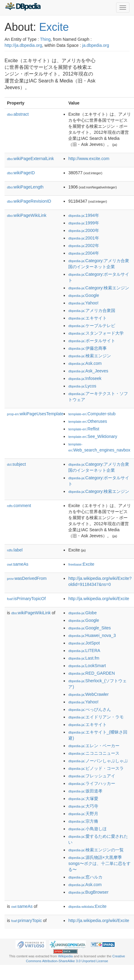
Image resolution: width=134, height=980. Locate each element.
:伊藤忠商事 (87, 348)
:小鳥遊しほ (87, 829)
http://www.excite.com (89, 159)
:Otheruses (88, 421)
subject (16, 464)
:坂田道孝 (85, 791)
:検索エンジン (89, 356)
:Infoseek (85, 378)
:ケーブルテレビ (92, 326)
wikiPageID (21, 173)
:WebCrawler (88, 694)
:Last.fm (84, 658)
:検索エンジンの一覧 (96, 850)
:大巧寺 (83, 806)
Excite (54, 27)
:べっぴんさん (89, 709)
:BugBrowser (88, 892)
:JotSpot (84, 643)
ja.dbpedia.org (96, 45)
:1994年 (84, 215)
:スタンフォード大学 (96, 333)
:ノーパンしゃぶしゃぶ (98, 761)
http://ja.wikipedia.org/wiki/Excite (99, 599)
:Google (84, 295)
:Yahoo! (83, 303)
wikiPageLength (25, 187)
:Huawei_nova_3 (92, 635)
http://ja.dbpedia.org (23, 45)
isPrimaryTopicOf (26, 599)
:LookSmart (87, 666)
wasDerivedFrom (27, 578)
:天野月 (83, 814)
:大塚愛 (83, 798)
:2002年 (84, 246)
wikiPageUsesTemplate (35, 414)
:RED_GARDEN (91, 673)
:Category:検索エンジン (99, 288)
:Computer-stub (92, 414)
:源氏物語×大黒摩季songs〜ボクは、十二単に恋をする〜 (99, 863)
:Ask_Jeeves (88, 371)
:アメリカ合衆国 (92, 310)
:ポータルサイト (92, 341)
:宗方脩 (83, 821)
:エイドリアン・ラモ (96, 717)
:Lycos (82, 386)
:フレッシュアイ (92, 776)
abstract (18, 114)
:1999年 (84, 223)
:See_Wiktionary (93, 436)
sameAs (18, 564)
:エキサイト (87, 318)
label (15, 550)
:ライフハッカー (92, 783)
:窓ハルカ (85, 877)
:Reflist (84, 429)
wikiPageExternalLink (30, 159)
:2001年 (84, 238)
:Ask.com (85, 363)
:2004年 (84, 253)
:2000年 (84, 230)
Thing (45, 39)
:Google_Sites (89, 628)
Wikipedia (65, 956)
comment (19, 506)
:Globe (82, 613)
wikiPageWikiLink (27, 215)
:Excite (81, 564)
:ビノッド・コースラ (96, 768)
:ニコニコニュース (94, 753)
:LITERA (84, 651)
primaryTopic (27, 921)
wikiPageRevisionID (29, 201)
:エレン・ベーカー (94, 746)
